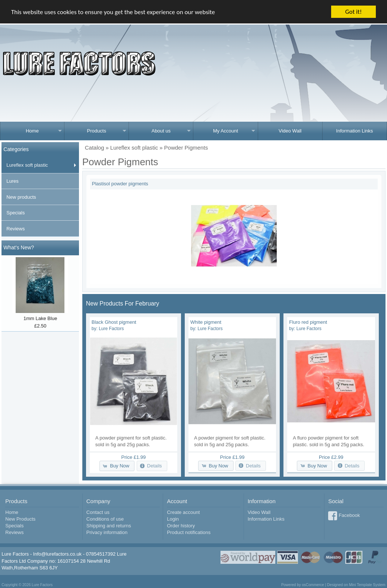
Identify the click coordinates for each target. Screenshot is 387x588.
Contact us (98, 512)
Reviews (15, 229)
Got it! (353, 12)
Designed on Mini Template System (356, 585)
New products (21, 197)
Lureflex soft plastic (27, 165)
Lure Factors (42, 585)
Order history (181, 526)
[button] (117, 466)
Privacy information (107, 532)
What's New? (19, 247)
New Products (20, 519)
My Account (226, 131)
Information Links (354, 131)
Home (32, 131)
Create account (183, 512)
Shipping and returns (109, 526)
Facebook (349, 515)
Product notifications (189, 532)
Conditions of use (105, 519)
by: (108, 329)
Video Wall (290, 131)
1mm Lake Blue (40, 318)
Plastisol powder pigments (120, 184)
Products (97, 131)
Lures (12, 181)
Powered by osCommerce (303, 585)
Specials (15, 213)
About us (161, 131)
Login (173, 519)
